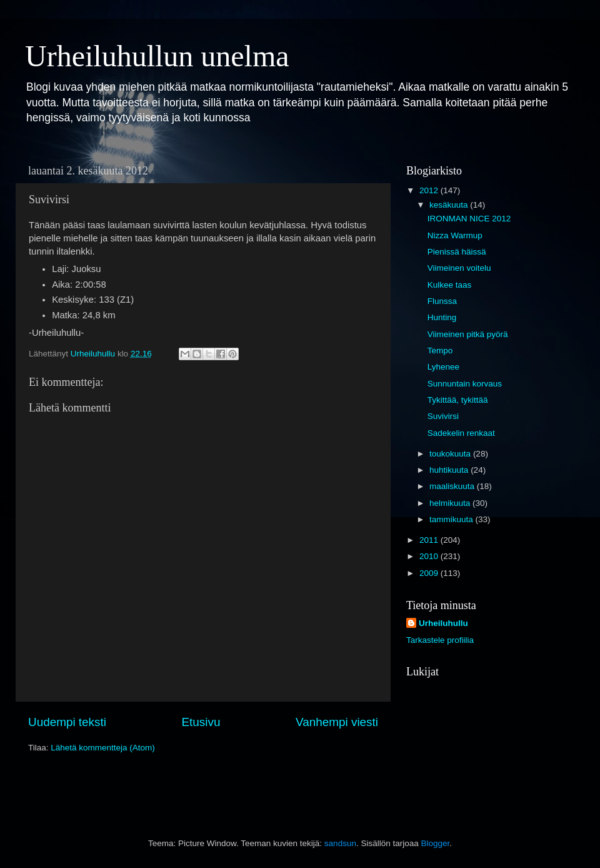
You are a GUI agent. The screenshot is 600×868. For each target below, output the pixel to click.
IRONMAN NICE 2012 (469, 219)
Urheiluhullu (443, 623)
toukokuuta (451, 454)
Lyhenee (443, 367)
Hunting (442, 317)
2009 (430, 573)
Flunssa (442, 301)
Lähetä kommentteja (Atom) (103, 748)
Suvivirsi (443, 416)
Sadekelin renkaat (461, 433)
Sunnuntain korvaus (465, 384)
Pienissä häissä (457, 252)
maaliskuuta (453, 486)
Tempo (440, 351)
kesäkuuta (450, 205)
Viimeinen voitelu (459, 268)
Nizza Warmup (455, 235)
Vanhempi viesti (337, 722)
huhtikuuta (450, 470)
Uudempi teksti (67, 722)
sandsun (340, 843)
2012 (430, 190)
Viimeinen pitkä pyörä (468, 334)
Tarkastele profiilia (440, 640)
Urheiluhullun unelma (157, 56)
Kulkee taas (450, 285)
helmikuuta (451, 503)
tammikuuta (452, 519)
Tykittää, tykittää (458, 400)
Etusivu (201, 722)
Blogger (435, 843)
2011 (430, 540)
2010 (430, 556)
